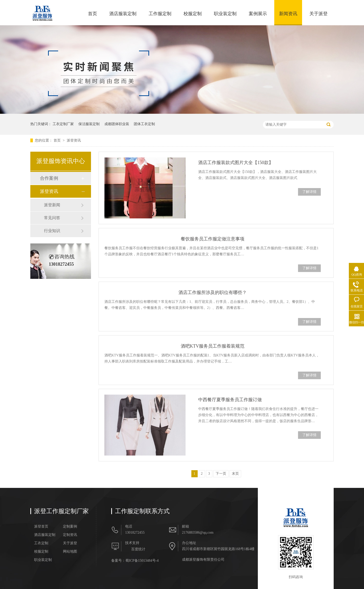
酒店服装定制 (123, 14)
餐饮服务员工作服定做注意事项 (213, 239)
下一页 (221, 474)
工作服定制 (160, 14)
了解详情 (309, 192)
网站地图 (70, 552)
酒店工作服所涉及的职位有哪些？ (213, 292)
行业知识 (52, 231)
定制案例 (70, 527)
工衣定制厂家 (63, 124)
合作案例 (49, 178)
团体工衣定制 (144, 124)
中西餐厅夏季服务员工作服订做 (230, 400)
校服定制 (193, 14)
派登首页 (41, 527)
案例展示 (258, 14)
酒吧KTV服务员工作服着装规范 (213, 346)
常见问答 (52, 218)
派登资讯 (74, 140)
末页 (235, 474)
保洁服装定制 (89, 124)
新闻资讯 (288, 14)
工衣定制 (41, 543)
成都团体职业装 (117, 124)
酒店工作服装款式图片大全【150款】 (236, 163)
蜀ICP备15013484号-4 (142, 561)
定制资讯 (70, 535)
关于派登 (318, 14)
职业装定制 (225, 14)
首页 (93, 14)
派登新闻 (52, 205)
